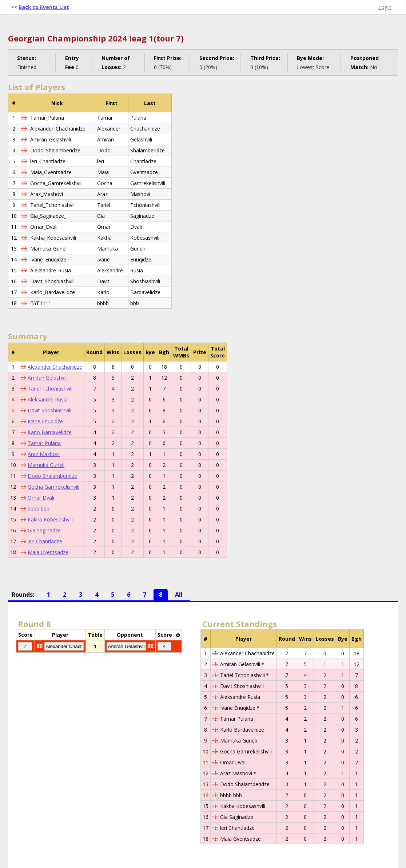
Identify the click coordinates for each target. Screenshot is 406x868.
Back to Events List (44, 7)
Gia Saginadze (44, 530)
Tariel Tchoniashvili (50, 389)
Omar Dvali (41, 498)
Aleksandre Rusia (48, 399)
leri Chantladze (45, 541)
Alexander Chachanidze (55, 367)
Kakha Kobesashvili (50, 519)
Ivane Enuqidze (45, 421)
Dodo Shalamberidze (52, 476)
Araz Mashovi (44, 454)
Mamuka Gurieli (46, 465)
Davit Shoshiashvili (49, 410)
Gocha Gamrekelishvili (53, 487)
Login (385, 7)
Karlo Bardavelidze (50, 432)
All (179, 595)
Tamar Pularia (44, 443)
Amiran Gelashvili (48, 378)
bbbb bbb (39, 509)
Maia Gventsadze (48, 552)
